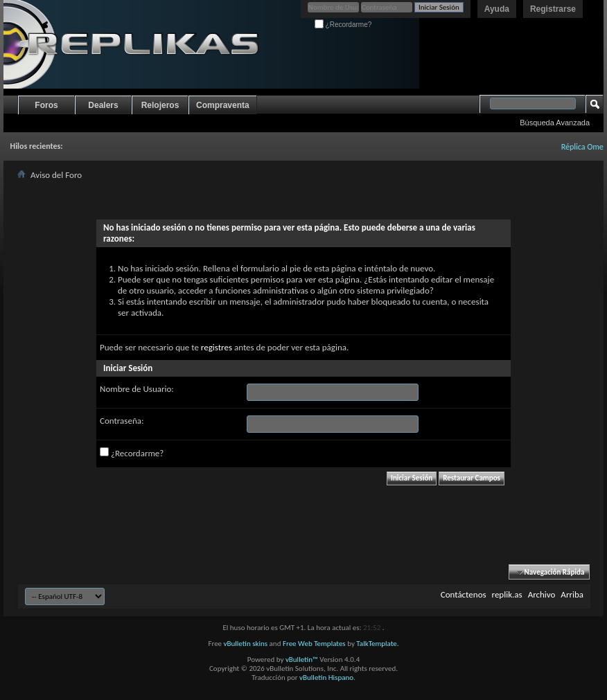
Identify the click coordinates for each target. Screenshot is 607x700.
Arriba (572, 594)
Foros (46, 105)
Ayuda (497, 9)
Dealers (103, 105)
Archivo (542, 594)
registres (217, 347)
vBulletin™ (302, 659)
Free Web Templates (314, 644)
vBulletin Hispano (326, 677)
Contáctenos (464, 594)
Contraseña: (122, 421)
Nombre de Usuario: (137, 389)
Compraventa (223, 105)
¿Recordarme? (343, 25)
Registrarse (553, 9)
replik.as (507, 594)
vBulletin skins (246, 644)
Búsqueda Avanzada (555, 123)
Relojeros (160, 105)
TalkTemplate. (377, 644)
